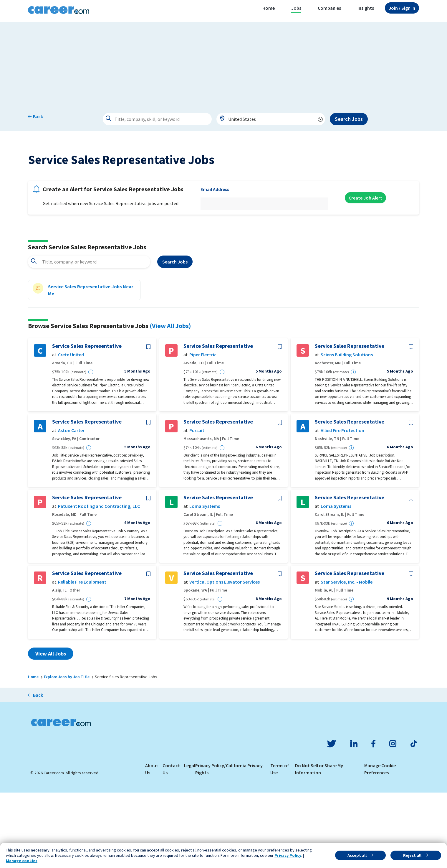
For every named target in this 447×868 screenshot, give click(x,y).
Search (175, 337)
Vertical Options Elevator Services (225, 657)
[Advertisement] (224, 63)
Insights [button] (366, 8)
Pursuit (197, 506)
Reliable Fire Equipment (82, 657)
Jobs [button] (296, 8)
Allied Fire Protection (342, 506)
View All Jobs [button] (51, 729)
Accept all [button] (357, 855)
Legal (190, 841)
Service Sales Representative (87, 421)
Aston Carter (71, 506)
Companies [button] (329, 8)
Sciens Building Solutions (347, 430)
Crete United (71, 430)
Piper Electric (203, 430)
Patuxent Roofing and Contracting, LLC (99, 582)
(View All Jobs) (170, 401)
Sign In (402, 8)
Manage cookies (22, 861)
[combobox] (271, 119)
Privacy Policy (288, 855)
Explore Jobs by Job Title (67, 752)
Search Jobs (349, 119)
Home (269, 8)
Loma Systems (205, 582)
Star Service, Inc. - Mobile (347, 657)
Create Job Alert (365, 273)
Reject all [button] (412, 855)
